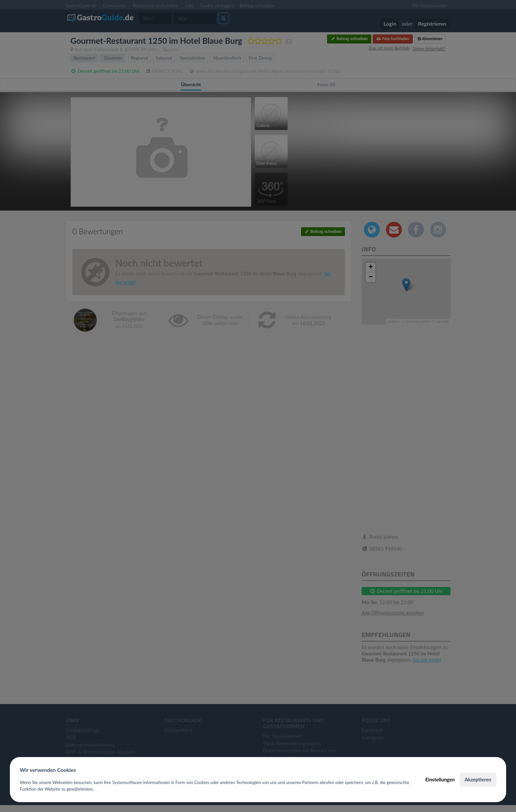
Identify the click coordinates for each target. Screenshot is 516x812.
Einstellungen (440, 779)
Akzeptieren (478, 779)
